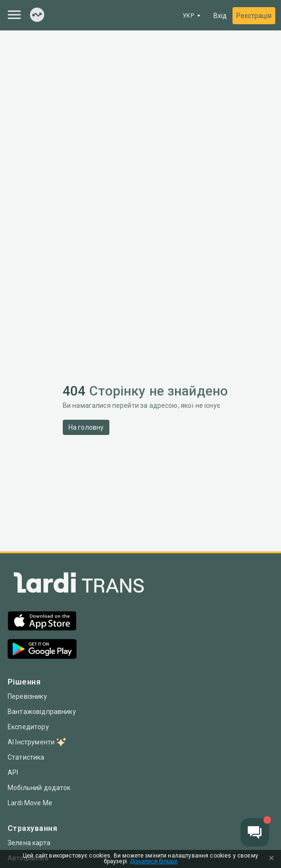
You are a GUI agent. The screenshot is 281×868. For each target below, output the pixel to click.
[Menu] (14, 15)
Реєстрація (254, 16)
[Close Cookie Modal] (271, 859)
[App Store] (42, 622)
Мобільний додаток (39, 788)
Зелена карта (29, 843)
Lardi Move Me (30, 803)
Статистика (26, 757)
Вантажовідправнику (42, 712)
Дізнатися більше (154, 862)
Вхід (220, 16)
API (13, 772)
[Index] (37, 15)
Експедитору (28, 727)
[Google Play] (42, 650)
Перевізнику (27, 696)
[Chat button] (255, 832)
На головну (86, 427)
